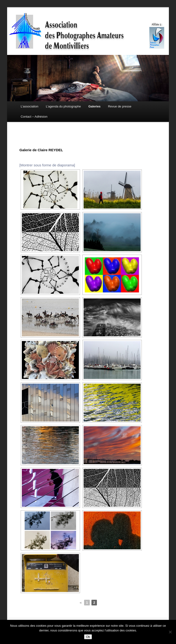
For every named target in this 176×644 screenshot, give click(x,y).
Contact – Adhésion (34, 117)
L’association (29, 106)
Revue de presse (120, 106)
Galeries (94, 106)
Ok (88, 637)
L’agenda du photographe (63, 106)
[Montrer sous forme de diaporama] (47, 165)
